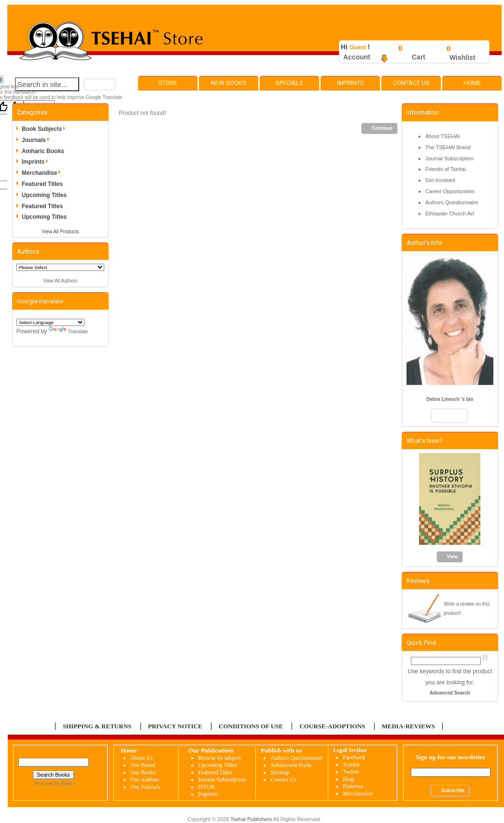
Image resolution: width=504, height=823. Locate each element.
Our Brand (143, 765)
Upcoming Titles (44, 195)
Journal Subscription (449, 158)
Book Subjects (45, 129)
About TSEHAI (442, 136)
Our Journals (145, 787)
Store (168, 83)
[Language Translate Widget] (50, 322)
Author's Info (424, 243)
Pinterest (353, 786)
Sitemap (280, 772)
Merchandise (43, 173)
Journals (37, 140)
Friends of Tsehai (446, 169)
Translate (68, 332)
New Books (229, 83)
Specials (289, 83)
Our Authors (145, 780)
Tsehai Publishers (251, 819)
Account (357, 57)
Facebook (354, 757)
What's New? (425, 441)
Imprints (350, 83)
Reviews (418, 581)
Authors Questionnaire (452, 202)
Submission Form (291, 765)
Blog (348, 779)
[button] (99, 85)
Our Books (143, 772)
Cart (419, 57)
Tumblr (351, 765)
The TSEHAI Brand (448, 147)
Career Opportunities (450, 191)
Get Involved (440, 180)
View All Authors (60, 281)
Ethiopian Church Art (450, 213)
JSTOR (206, 787)
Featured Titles (42, 184)
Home (472, 83)
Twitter (351, 772)
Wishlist (462, 57)
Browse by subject (219, 758)
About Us (141, 758)
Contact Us (411, 83)
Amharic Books (43, 151)
